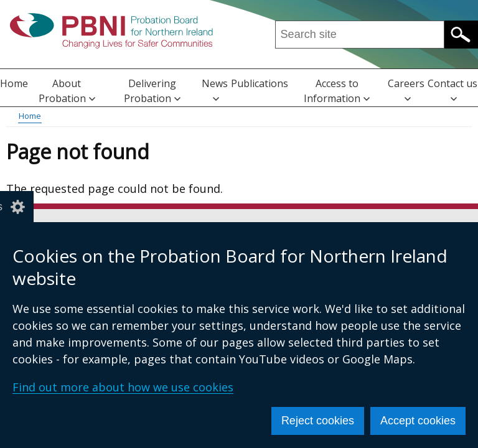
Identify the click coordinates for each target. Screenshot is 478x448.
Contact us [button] (452, 89)
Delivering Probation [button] (152, 91)
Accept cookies (418, 421)
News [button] (215, 89)
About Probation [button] (67, 91)
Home (14, 83)
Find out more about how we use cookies (123, 387)
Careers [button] (406, 89)
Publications (260, 83)
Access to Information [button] (337, 91)
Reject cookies (318, 421)
